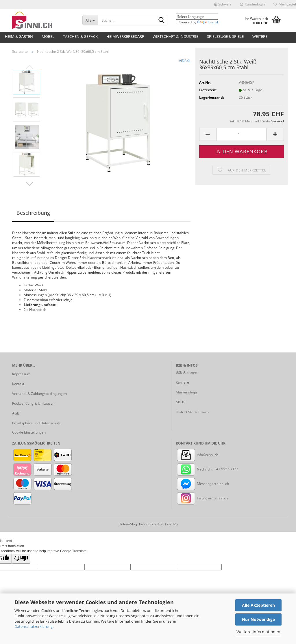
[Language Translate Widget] (201, 17)
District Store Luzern (192, 412)
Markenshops (187, 392)
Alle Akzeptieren (258, 605)
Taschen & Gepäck (80, 36)
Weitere (260, 36)
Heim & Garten (19, 36)
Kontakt (18, 384)
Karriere (182, 382)
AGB (16, 413)
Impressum (21, 374)
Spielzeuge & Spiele (225, 36)
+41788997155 (226, 469)
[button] (223, 4)
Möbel (48, 36)
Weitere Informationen (258, 632)
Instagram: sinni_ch (202, 498)
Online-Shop (128, 524)
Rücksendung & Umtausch (33, 403)
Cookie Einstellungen (29, 432)
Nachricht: (195, 469)
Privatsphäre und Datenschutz (36, 423)
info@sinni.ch (197, 455)
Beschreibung (33, 213)
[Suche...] (90, 20)
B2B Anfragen (187, 372)
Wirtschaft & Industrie (175, 36)
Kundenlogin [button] (252, 4)
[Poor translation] (21, 559)
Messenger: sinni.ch (202, 484)
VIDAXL (185, 61)
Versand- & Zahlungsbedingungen (39, 394)
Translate (210, 22)
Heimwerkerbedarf (125, 36)
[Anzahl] (242, 134)
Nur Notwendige (258, 619)
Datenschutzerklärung (34, 626)
